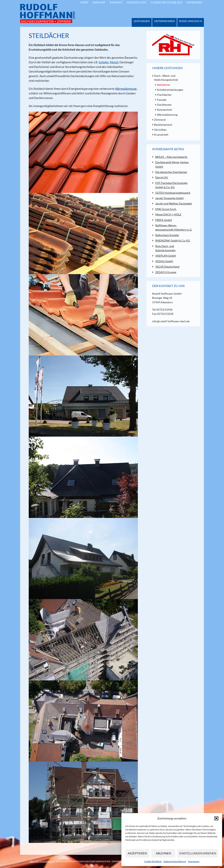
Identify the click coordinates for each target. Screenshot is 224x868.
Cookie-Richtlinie (153, 861)
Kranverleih (161, 135)
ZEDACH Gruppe (166, 272)
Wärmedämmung (126, 89)
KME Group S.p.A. (166, 209)
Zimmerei (160, 120)
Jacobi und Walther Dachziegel (174, 203)
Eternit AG (162, 177)
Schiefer (104, 62)
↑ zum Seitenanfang (41, 861)
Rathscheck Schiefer (167, 235)
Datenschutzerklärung (175, 861)
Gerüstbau (160, 130)
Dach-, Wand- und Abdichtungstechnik (166, 78)
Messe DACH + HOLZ (168, 214)
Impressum (194, 861)
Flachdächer (164, 95)
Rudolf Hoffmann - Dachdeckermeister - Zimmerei (47, 13)
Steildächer (164, 85)
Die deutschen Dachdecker (171, 172)
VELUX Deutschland (167, 267)
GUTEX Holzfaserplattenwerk (173, 193)
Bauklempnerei (163, 125)
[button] (216, 818)
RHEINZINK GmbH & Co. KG (173, 240)
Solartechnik (164, 110)
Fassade (162, 100)
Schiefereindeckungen (170, 90)
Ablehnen (163, 853)
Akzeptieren (137, 853)
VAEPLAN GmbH (166, 256)
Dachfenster (164, 105)
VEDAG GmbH (164, 261)
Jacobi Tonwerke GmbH (169, 198)
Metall (114, 62)
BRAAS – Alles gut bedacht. (171, 157)
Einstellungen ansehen (198, 853)
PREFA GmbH (164, 220)
